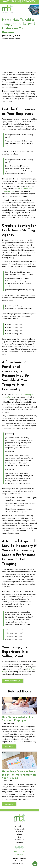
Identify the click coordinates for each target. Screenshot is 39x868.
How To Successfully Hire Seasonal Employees (19, 706)
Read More (9, 746)
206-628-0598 (19, 852)
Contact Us (19, 840)
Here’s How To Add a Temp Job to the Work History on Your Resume (19, 760)
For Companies (20, 829)
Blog (20, 837)
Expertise (19, 832)
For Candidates (19, 826)
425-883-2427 (19, 854)
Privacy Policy (19, 843)
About (20, 834)
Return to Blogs (13, 681)
